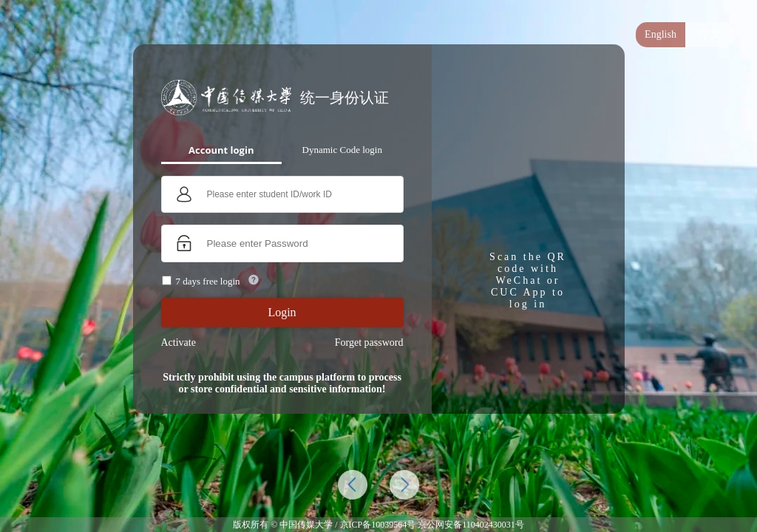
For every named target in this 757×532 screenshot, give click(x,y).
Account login (221, 150)
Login (282, 312)
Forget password (369, 342)
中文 (710, 34)
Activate (179, 342)
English (661, 34)
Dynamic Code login (342, 150)
